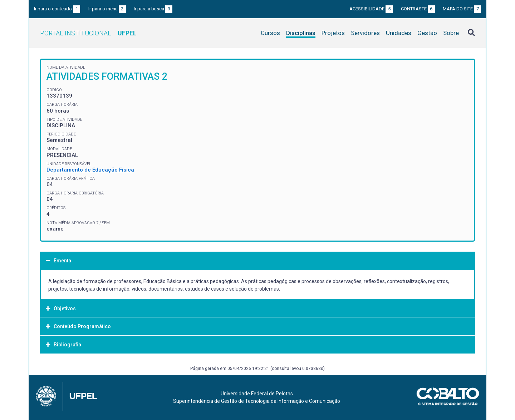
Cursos (270, 33)
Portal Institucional (88, 33)
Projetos (333, 33)
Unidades (399, 33)
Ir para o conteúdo (57, 9)
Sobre (451, 33)
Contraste (418, 9)
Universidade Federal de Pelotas (257, 394)
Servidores (365, 33)
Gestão (427, 33)
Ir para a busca (153, 9)
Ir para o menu (107, 9)
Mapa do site (462, 9)
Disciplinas (301, 33)
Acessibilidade (371, 9)
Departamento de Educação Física (90, 170)
